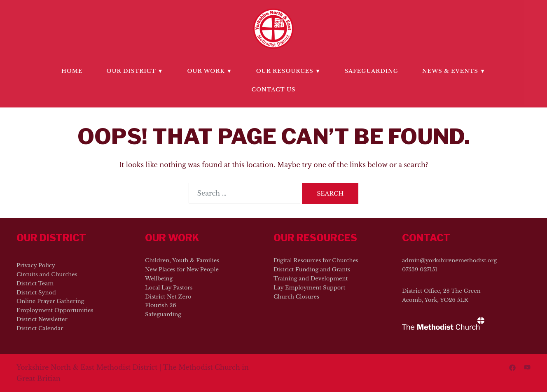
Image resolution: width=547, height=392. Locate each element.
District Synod (36, 293)
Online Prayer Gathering (50, 301)
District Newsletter (42, 319)
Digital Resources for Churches (316, 260)
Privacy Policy (36, 265)
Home (72, 71)
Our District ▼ (135, 71)
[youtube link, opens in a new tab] (527, 367)
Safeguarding (372, 71)
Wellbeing (159, 279)
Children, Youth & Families (182, 260)
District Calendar (40, 328)
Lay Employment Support (309, 288)
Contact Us (274, 90)
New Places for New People (182, 269)
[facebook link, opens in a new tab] (512, 367)
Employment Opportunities (55, 310)
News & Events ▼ (454, 71)
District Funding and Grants (312, 269)
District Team (35, 283)
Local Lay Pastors (169, 288)
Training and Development (311, 279)
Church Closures (296, 297)
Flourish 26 (161, 305)
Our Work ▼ (210, 71)
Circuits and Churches (47, 274)
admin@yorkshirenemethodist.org (449, 260)
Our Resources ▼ (289, 71)
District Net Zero (168, 297)
